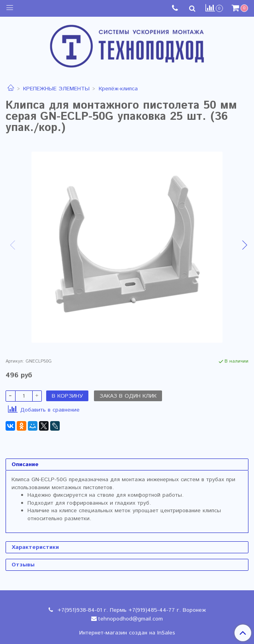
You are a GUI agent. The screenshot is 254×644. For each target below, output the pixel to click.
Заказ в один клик (128, 396)
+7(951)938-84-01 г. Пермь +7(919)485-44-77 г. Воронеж (131, 610)
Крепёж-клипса (118, 89)
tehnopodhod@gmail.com (130, 619)
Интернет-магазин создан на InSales (127, 633)
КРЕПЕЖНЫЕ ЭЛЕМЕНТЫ (56, 89)
